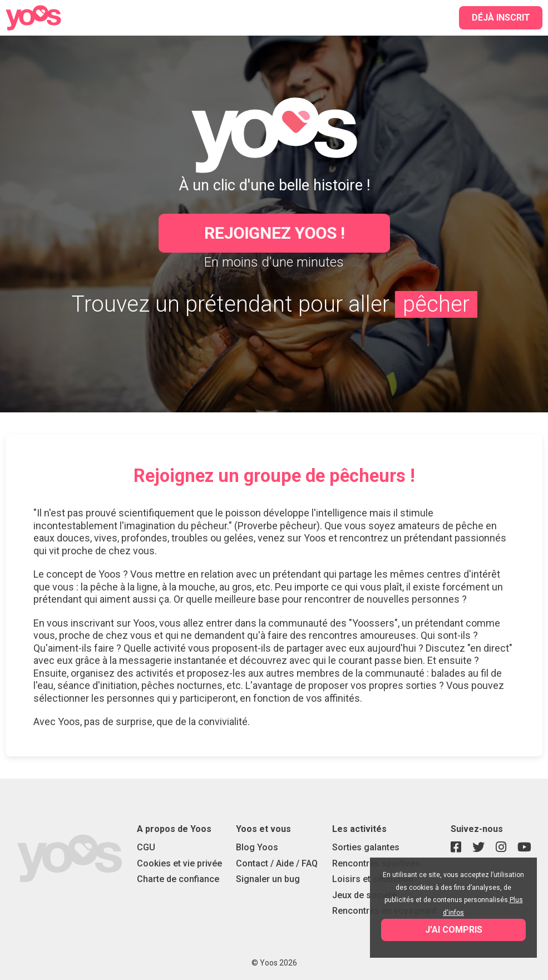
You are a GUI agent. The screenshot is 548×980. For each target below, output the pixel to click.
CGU (146, 847)
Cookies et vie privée (179, 863)
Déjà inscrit (501, 18)
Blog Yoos (257, 847)
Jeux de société (364, 895)
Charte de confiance (178, 879)
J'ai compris (454, 930)
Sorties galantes (366, 847)
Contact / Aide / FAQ (277, 863)
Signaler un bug (268, 879)
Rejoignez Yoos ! (274, 233)
